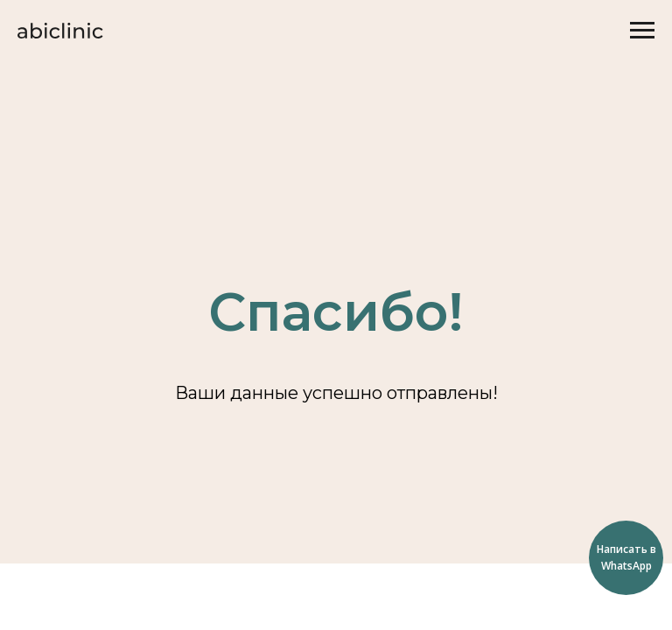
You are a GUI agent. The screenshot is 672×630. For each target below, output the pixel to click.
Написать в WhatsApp (626, 557)
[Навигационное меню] (642, 31)
